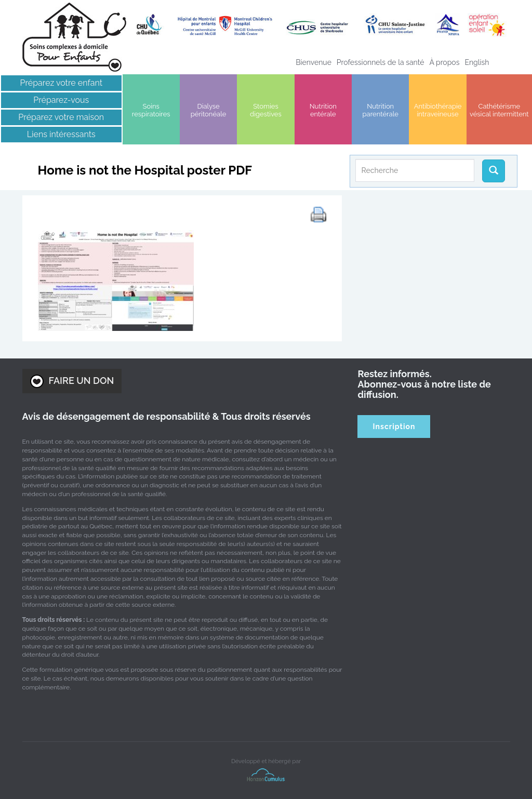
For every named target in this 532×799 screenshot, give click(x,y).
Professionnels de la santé (381, 62)
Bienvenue (314, 62)
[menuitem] (477, 62)
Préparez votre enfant (62, 83)
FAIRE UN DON (72, 381)
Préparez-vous (61, 100)
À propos (444, 62)
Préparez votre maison (61, 117)
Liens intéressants (61, 134)
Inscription (394, 427)
